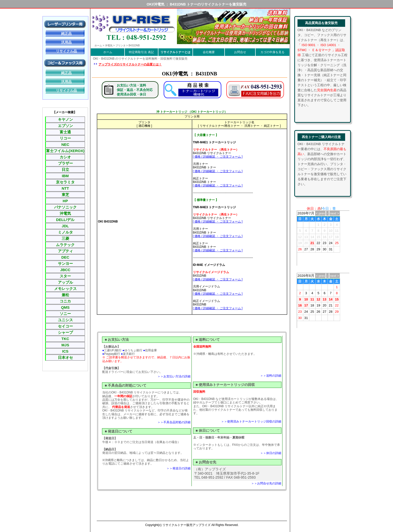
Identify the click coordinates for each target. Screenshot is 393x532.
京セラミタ (65, 182)
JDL (65, 226)
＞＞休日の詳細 (271, 453)
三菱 (65, 238)
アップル (65, 282)
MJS (65, 345)
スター (65, 276)
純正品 (66, 34)
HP (65, 201)
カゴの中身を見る (272, 52)
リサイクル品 (66, 51)
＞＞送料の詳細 (271, 376)
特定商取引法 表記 (141, 52)
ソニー (65, 314)
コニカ (65, 301)
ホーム (108, 52)
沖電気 (65, 213)
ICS (65, 351)
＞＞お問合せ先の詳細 (266, 483)
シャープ (65, 332)
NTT (65, 188)
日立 (65, 170)
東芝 (65, 195)
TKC (65, 339)
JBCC (65, 270)
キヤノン (65, 119)
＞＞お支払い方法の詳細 (174, 376)
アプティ (65, 251)
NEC (65, 144)
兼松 (65, 295)
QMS (65, 307)
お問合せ (240, 52)
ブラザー (65, 163)
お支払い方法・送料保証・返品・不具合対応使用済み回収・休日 (135, 90)
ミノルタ (65, 232)
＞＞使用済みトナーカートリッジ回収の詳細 (251, 421)
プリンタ (121, 45)
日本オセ (65, 357)
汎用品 (66, 42)
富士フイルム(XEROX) (65, 151)
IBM (65, 176)
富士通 (65, 132)
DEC (65, 257)
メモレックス (65, 289)
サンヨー (65, 263)
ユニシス (65, 320)
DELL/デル (65, 220)
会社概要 (209, 52)
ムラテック (65, 245)
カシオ (65, 157)
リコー (65, 138)
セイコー (65, 326)
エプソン (65, 126)
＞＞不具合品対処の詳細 (174, 422)
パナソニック (65, 207)
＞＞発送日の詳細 (178, 468)
